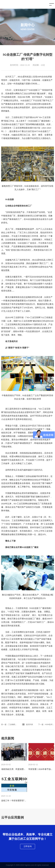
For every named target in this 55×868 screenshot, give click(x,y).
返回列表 (28, 724)
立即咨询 (28, 846)
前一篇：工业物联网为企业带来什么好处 (9, 724)
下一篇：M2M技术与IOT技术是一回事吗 (46, 724)
